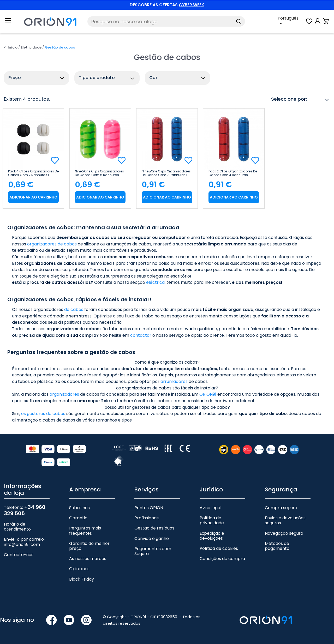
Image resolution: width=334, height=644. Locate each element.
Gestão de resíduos (154, 528)
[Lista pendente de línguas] (291, 21)
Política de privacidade (212, 520)
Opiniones (79, 569)
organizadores (64, 394)
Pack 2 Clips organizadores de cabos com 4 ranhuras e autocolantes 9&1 (233, 173)
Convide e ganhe (152, 538)
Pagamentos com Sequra (153, 551)
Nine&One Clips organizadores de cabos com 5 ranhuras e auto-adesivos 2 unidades (99, 173)
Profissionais (147, 518)
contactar (141, 335)
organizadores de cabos (52, 244)
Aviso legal (210, 508)
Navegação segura (284, 533)
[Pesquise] (166, 21)
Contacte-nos (19, 555)
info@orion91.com (22, 544)
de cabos (74, 309)
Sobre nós (79, 508)
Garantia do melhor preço (89, 546)
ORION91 (208, 394)
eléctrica (155, 282)
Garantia (78, 518)
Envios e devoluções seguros (285, 520)
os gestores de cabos (43, 414)
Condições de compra (222, 559)
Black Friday (82, 579)
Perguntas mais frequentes (85, 531)
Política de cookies (219, 548)
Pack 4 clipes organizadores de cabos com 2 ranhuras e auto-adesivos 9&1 (33, 173)
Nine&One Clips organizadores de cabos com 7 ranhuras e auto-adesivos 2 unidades (166, 173)
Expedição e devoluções (212, 536)
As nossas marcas (88, 559)
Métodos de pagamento (277, 546)
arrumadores (174, 381)
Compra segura (281, 508)
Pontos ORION (149, 508)
